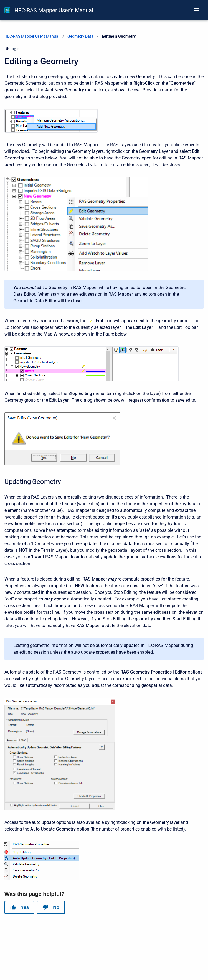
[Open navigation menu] (196, 10)
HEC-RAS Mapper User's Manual (54, 10)
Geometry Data (80, 36)
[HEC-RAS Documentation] (7, 10)
